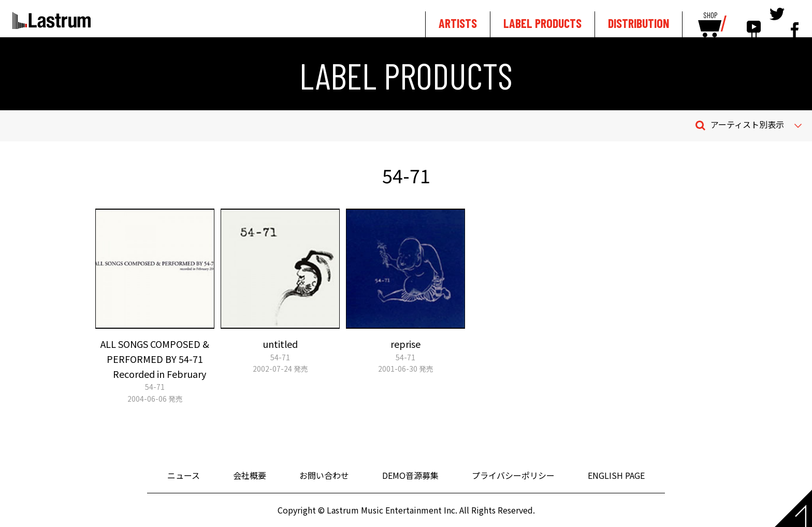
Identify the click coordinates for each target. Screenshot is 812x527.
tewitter (777, 22)
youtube (754, 22)
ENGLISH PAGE (616, 475)
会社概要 (250, 475)
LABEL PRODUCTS (542, 23)
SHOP (710, 16)
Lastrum (52, 20)
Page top (793, 508)
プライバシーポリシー (513, 475)
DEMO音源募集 (410, 475)
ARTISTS (458, 23)
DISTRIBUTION (639, 23)
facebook (795, 22)
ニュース (184, 475)
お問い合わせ (324, 475)
